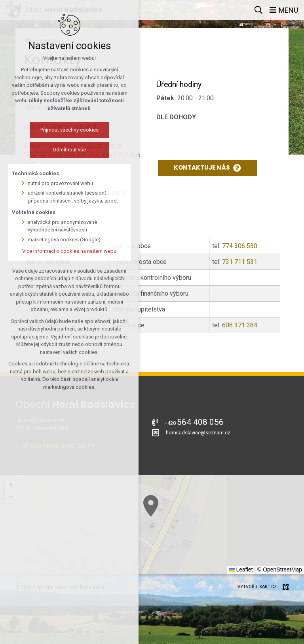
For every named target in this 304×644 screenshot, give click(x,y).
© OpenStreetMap (280, 569)
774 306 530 (240, 246)
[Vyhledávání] (258, 10)
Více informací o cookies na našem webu (69, 251)
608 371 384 (239, 325)
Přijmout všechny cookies (69, 130)
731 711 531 (240, 262)
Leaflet (241, 569)
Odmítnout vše (69, 150)
